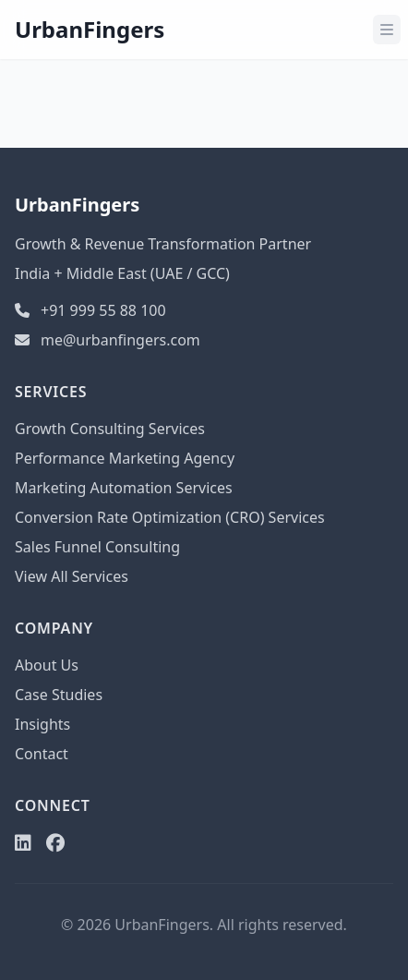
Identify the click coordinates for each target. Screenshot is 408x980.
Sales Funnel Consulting (97, 547)
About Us (47, 665)
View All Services (72, 576)
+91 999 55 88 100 (90, 310)
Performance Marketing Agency (125, 458)
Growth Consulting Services (110, 429)
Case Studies (59, 695)
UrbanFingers (90, 29)
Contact (42, 754)
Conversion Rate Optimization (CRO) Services (170, 517)
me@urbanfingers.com (108, 340)
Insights (42, 724)
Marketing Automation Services (124, 488)
